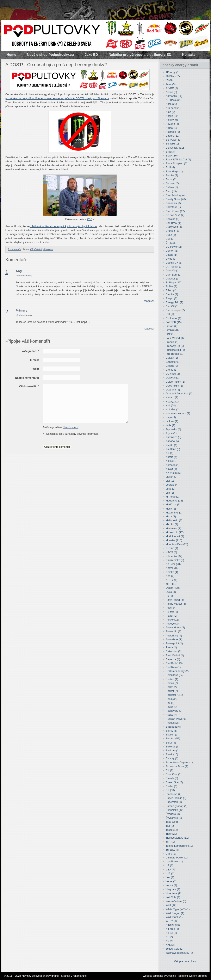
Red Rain (173, 667)
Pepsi (171, 608)
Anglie (172, 116)
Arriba (171, 128)
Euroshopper (175, 310)
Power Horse (175, 627)
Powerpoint (174, 643)
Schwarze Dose (177, 766)
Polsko (172, 620)
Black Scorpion (177, 163)
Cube (171, 235)
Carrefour (173, 207)
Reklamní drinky (177, 671)
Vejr (170, 877)
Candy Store (176, 199)
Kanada (172, 441)
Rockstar (174, 695)
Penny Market (176, 604)
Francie (172, 342)
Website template (153, 976)
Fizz (170, 334)
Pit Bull (172, 612)
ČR (32, 249)
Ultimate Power (177, 858)
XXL (170, 945)
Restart (172, 679)
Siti (170, 770)
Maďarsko (174, 501)
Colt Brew (173, 223)
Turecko (172, 850)
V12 (170, 873)
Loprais (172, 485)
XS (169, 941)
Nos (170, 576)
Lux (170, 493)
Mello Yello (174, 520)
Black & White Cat (178, 159)
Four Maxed (175, 338)
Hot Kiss (173, 409)
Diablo (171, 255)
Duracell (173, 279)
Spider (172, 786)
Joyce (171, 433)
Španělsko (175, 810)
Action (171, 92)
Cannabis (173, 203)
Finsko (172, 326)
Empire (172, 294)
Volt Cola (173, 897)
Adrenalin (174, 96)
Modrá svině (175, 536)
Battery (173, 136)
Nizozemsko (175, 560)
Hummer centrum (178, 413)
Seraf (171, 743)
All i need (173, 108)
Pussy (171, 647)
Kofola (171, 457)
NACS (171, 552)
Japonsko (173, 429)
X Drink (173, 925)
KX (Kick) (173, 473)
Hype (171, 417)
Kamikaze (173, 437)
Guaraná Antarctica (179, 393)
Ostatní (38, 249)
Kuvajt (171, 469)
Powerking (174, 636)
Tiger (171, 834)
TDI (170, 826)
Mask (171, 509)
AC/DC (172, 88)
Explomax (173, 318)
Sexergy (173, 747)
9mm (171, 84)
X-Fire (171, 933)
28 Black (173, 76)
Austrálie (173, 132)
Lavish (172, 477)
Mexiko (172, 524)
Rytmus (172, 723)
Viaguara (173, 889)
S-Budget (173, 727)
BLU (170, 167)
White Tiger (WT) (178, 909)
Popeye (172, 624)
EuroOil (172, 306)
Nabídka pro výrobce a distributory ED (140, 55)
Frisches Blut (175, 350)
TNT (170, 842)
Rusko (171, 715)
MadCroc (173, 504)
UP (170, 865)
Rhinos (172, 683)
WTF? (171, 921)
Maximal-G (174, 513)
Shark (172, 754)
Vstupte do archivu (185, 961)
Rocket (172, 691)
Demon (172, 251)
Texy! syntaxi (71, 427)
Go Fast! (173, 374)
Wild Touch (174, 917)
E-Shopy (173, 282)
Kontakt (188, 55)
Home (11, 55)
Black (172, 156)
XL (169, 937)
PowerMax (174, 639)
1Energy (173, 72)
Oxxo (171, 592)
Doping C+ (174, 263)
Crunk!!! (173, 231)
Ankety (172, 120)
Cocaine (173, 219)
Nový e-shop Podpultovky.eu (50, 55)
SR (170, 790)
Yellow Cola (175, 949)
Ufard (171, 854)
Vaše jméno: (30, 351)
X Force (172, 929)
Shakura (173, 750)
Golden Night (175, 382)
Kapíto (172, 445)
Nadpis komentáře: (27, 378)
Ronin (171, 699)
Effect (171, 290)
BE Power (174, 140)
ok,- (171, 584)
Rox (170, 703)
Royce (171, 707)
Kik (170, 453)
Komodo (173, 465)
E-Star (171, 286)
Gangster (173, 362)
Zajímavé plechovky (179, 953)
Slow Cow (174, 774)
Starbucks (174, 794)
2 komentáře (14, 249)
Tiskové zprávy (177, 838)
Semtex (173, 738)
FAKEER (174, 322)
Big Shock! (176, 148)
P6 (169, 596)
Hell (171, 405)
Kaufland (173, 449)
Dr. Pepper (174, 267)
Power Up (173, 631)
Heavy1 (172, 402)
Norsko (172, 572)
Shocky (172, 758)
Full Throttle (175, 354)
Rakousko (174, 651)
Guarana (173, 390)
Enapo (172, 298)
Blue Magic (174, 171)
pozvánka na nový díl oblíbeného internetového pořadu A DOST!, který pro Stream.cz (57, 98)
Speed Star (174, 782)
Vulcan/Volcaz (176, 901)
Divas (171, 259)
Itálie (170, 425)
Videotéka (48, 249)
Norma (172, 568)
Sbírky (171, 731)
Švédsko (173, 814)
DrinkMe (173, 270)
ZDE (90, 219)
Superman (174, 802)
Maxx (171, 516)
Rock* (171, 687)
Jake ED (91, 55)
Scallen (172, 735)
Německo (174, 556)
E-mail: (35, 360)
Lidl (170, 481)
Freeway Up (175, 346)
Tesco (172, 830)
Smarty (172, 778)
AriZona (172, 124)
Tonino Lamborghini (179, 846)
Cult (170, 239)
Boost (171, 179)
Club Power (175, 211)
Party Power (175, 600)
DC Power (174, 247)
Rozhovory (174, 711)
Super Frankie (176, 798)
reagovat (149, 301)
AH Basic (173, 100)
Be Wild (172, 144)
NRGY (172, 580)
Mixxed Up (175, 532)
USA (171, 870)
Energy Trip (175, 302)
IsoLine (172, 421)
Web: (36, 369)
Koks (171, 461)
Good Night (174, 386)
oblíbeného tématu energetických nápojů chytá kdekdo (63, 226)
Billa (170, 152)
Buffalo (172, 187)
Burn (171, 191)
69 (169, 80)
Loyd (171, 489)
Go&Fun (173, 378)
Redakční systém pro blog (192, 976)
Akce (171, 104)
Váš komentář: (29, 386)
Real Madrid (175, 655)
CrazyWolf (174, 227)
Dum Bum (174, 275)
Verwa (171, 885)
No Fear (173, 564)
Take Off (173, 822)
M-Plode (173, 497)
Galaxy (172, 358)
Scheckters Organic (179, 762)
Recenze (173, 659)
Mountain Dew (177, 544)
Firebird (172, 330)
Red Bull (174, 663)
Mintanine (173, 528)
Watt (171, 905)
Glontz (172, 370)
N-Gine (172, 548)
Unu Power (174, 861)
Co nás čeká (175, 215)
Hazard (172, 397)
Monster (174, 540)
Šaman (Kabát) (177, 806)
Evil (170, 314)
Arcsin (171, 976)
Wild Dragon (175, 913)
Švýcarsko (174, 818)
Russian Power (177, 719)
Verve (171, 881)
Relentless (175, 675)
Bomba (172, 175)
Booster (172, 183)
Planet (171, 616)
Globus (172, 366)
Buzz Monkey (176, 195)
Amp (170, 112)
